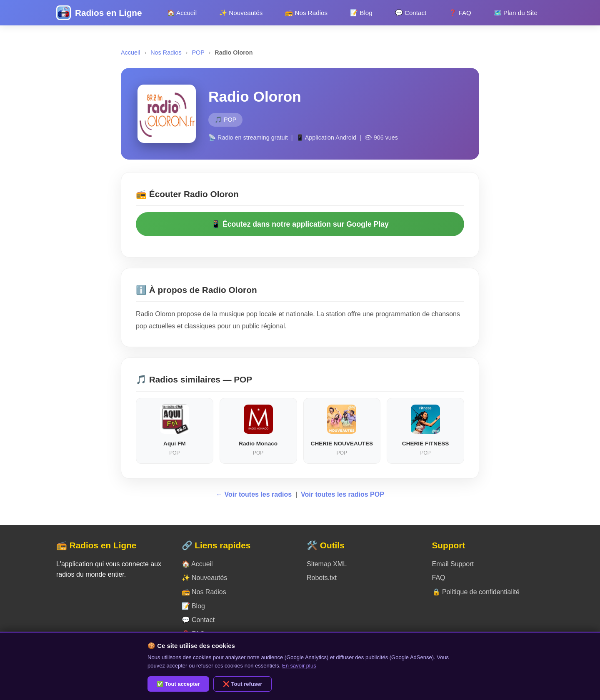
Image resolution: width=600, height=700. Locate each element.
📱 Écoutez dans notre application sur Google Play (300, 224)
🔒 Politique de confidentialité (476, 592)
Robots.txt (322, 578)
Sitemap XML (327, 564)
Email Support (453, 564)
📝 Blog (361, 13)
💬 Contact (411, 13)
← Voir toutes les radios (255, 494)
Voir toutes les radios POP (342, 494)
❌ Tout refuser (243, 684)
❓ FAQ (460, 13)
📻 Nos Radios (306, 13)
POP (198, 52)
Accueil (130, 52)
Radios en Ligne (109, 13)
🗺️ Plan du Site (516, 13)
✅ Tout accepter (178, 684)
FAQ (439, 578)
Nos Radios (166, 52)
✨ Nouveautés (241, 13)
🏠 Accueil (182, 13)
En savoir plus (299, 666)
